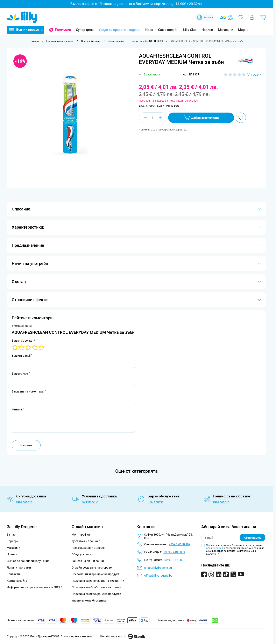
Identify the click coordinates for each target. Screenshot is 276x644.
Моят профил (81, 535)
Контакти (13, 574)
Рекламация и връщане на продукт (96, 574)
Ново (149, 30)
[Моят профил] (252, 17)
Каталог (205, 17)
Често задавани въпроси (89, 548)
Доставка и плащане (86, 541)
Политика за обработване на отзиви (96, 587)
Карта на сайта (17, 581)
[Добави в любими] (241, 118)
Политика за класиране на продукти (96, 594)
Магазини (226, 30)
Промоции (63, 30)
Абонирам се (253, 538)
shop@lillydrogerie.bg (158, 568)
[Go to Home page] (22, 17)
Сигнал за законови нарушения (28, 561)
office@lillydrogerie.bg (158, 576)
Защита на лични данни (88, 561)
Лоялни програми (19, 568)
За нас (11, 535)
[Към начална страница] (34, 41)
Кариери (13, 541)
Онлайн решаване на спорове (92, 568)
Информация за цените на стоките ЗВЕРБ (35, 587)
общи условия (215, 548)
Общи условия (81, 554)
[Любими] (241, 17)
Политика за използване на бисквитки (98, 581)
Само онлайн (168, 30)
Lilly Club (190, 30)
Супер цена (85, 30)
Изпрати (26, 445)
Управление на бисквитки (89, 601)
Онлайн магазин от (123, 636)
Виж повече (24, 502)
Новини (207, 30)
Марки (243, 30)
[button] (246, 61)
